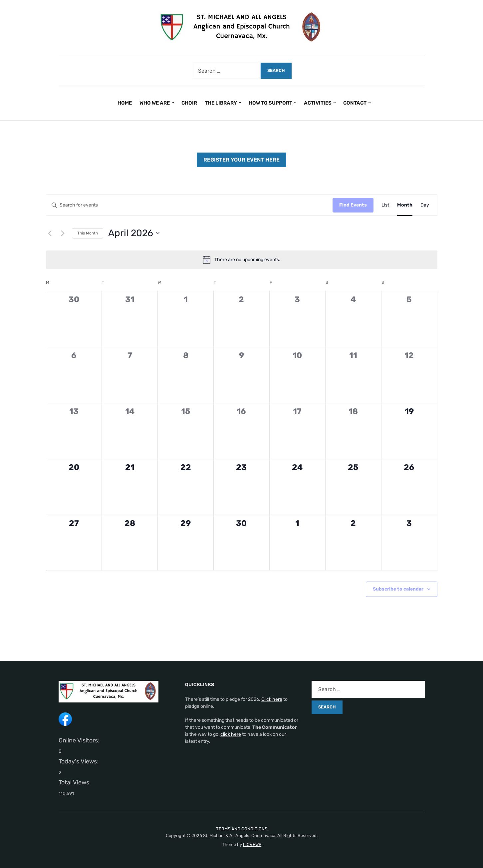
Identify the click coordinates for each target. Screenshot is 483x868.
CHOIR (189, 103)
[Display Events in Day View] (425, 205)
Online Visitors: (80, 740)
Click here (272, 699)
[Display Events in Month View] (405, 205)
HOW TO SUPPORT (270, 103)
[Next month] (63, 233)
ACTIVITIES (318, 103)
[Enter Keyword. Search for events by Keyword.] (189, 205)
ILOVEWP (252, 845)
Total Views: (75, 782)
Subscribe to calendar (398, 589)
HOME (125, 103)
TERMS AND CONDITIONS (242, 829)
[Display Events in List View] (385, 205)
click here (231, 734)
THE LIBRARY (221, 103)
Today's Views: (79, 761)
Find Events (353, 205)
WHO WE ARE (155, 103)
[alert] (242, 260)
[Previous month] (50, 233)
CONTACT (355, 103)
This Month (88, 233)
